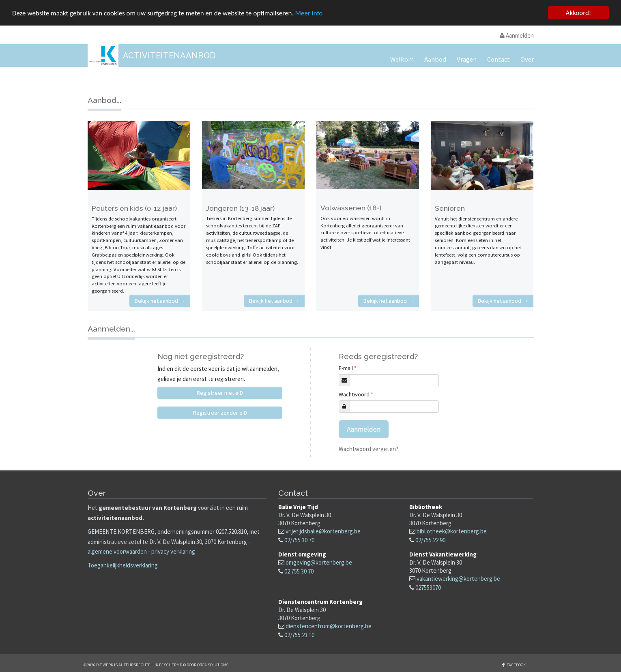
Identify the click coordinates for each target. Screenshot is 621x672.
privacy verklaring (173, 551)
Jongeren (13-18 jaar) (240, 208)
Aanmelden (517, 35)
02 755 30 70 (299, 571)
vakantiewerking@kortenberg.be (458, 579)
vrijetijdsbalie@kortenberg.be (323, 531)
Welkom (402, 59)
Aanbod (435, 59)
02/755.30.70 (299, 540)
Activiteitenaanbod (169, 56)
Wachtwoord (356, 394)
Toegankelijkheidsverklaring (123, 565)
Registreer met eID (220, 393)
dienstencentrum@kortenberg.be (329, 626)
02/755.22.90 (430, 540)
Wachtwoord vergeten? (369, 449)
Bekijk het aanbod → (160, 301)
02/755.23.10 (299, 635)
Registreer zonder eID (220, 413)
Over (527, 59)
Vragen (467, 59)
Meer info (309, 13)
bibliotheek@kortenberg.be (452, 531)
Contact (499, 59)
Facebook (516, 665)
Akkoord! (579, 13)
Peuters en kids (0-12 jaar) (134, 208)
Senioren (450, 208)
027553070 (428, 587)
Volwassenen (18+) (351, 208)
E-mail (348, 368)
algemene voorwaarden (117, 551)
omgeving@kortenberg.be (319, 562)
